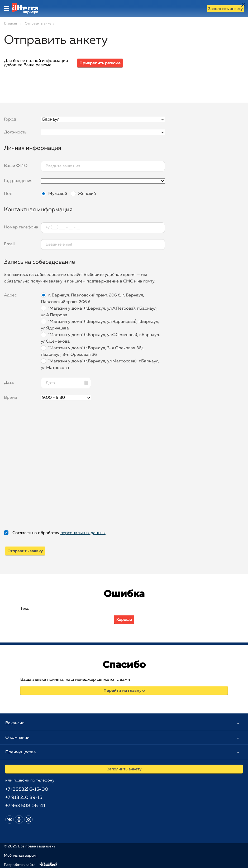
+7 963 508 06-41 (25, 806)
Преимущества (21, 752)
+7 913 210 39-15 (24, 798)
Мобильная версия (21, 856)
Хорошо (124, 620)
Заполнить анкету (225, 9)
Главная (10, 24)
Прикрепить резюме (100, 63)
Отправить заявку (25, 551)
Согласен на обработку (59, 533)
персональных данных (83, 533)
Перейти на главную (124, 690)
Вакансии (15, 723)
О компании (17, 738)
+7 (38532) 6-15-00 (27, 789)
